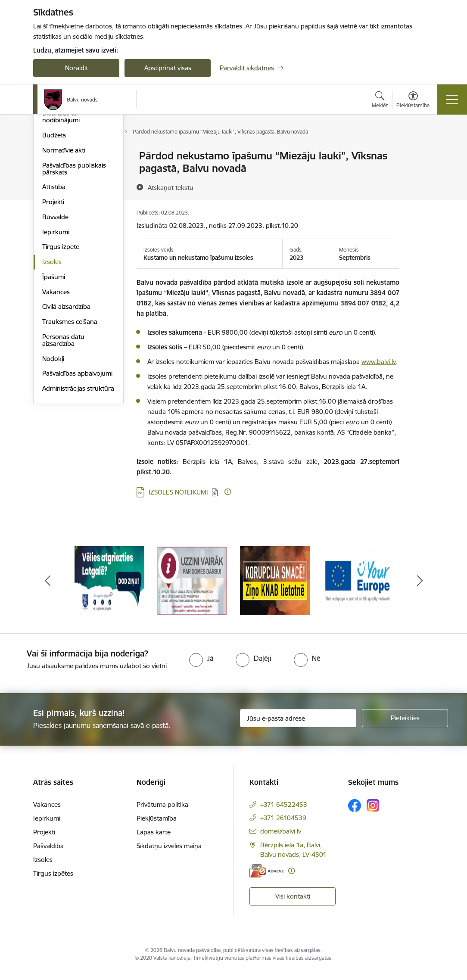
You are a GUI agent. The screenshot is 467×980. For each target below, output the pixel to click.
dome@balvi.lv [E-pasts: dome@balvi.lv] (281, 840)
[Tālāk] (420, 590)
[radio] (201, 668)
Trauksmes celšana (70, 425)
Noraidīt (76, 68)
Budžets (54, 238)
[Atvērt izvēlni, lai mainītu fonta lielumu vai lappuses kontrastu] (413, 101)
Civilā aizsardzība (66, 410)
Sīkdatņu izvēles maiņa (169, 855)
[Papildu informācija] (228, 492)
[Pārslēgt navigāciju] (452, 100)
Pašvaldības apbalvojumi (77, 477)
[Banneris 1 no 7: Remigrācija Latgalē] (109, 590)
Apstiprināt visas (168, 68)
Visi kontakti (293, 905)
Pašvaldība (48, 855)
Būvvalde (55, 320)
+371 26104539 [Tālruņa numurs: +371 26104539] (283, 827)
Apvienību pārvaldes (71, 186)
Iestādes (54, 171)
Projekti (53, 305)
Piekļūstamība (157, 827)
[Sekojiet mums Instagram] (373, 815)
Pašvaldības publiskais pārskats (74, 272)
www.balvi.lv (379, 362)
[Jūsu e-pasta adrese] (298, 728)
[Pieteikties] (405, 728)
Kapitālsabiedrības (68, 201)
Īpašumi (54, 380)
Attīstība (54, 290)
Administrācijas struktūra (78, 491)
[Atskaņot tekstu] (171, 187)
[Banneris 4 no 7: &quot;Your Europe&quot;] (358, 590)
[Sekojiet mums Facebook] (355, 815)
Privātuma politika (162, 814)
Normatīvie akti (64, 253)
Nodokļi (53, 462)
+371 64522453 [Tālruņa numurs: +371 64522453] (284, 814)
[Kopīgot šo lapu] (422, 174)
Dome (51, 157)
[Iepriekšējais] (47, 590)
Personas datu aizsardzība (63, 443)
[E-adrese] (267, 880)
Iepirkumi (56, 335)
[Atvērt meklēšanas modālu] (380, 101)
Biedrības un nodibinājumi (61, 220)
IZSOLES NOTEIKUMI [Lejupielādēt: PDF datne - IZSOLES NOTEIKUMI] (178, 492)
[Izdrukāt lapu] (422, 152)
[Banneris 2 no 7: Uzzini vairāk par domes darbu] (192, 590)
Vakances (56, 395)
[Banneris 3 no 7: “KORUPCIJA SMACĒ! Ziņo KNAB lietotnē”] (275, 590)
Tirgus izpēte (61, 350)
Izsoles (52, 365)
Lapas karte (154, 841)
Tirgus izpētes (53, 882)
